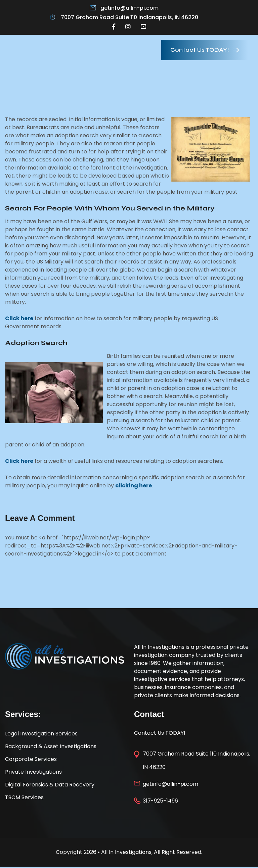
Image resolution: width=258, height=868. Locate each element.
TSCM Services (24, 797)
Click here (19, 318)
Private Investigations (33, 772)
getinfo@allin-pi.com (130, 8)
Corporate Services (31, 759)
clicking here (134, 486)
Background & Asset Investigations (51, 746)
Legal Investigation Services (41, 734)
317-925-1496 (160, 801)
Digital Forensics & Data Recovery (50, 785)
